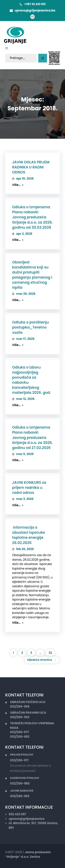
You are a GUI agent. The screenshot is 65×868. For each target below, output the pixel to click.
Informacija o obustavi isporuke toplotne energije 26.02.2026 (29, 535)
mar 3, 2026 (25, 499)
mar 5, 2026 (25, 454)
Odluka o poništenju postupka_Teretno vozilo (31, 327)
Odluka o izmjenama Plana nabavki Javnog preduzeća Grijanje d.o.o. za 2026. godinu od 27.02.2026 (32, 437)
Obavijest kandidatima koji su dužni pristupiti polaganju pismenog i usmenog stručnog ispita (32, 275)
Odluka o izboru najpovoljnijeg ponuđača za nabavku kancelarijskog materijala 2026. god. (32, 380)
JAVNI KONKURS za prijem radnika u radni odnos (29, 488)
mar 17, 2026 (25, 339)
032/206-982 (20, 796)
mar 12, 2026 (25, 399)
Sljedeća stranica (42, 660)
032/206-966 (20, 707)
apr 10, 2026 (25, 179)
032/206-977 (19, 732)
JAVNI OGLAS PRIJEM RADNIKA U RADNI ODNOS (31, 167)
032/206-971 (19, 760)
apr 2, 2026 (24, 234)
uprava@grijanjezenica (27, 819)
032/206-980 (20, 783)
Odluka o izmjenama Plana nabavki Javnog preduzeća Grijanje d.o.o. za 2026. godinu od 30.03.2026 (32, 217)
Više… (16, 185)
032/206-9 (18, 717)
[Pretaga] (43, 58)
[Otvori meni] (7, 48)
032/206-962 (20, 737)
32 (50, 653)
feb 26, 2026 (25, 549)
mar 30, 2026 (26, 294)
